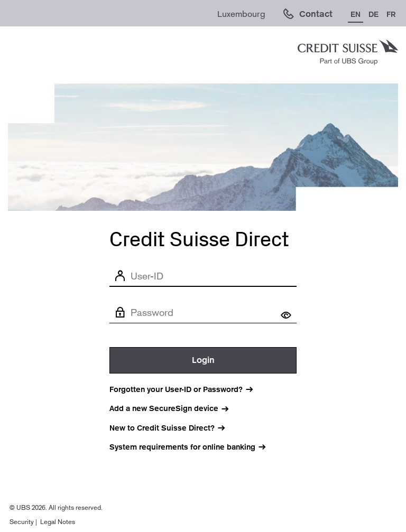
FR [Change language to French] (391, 14)
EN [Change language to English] (356, 14)
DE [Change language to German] (373, 14)
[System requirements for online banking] (194, 447)
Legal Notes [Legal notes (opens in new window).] (58, 522)
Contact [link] (316, 14)
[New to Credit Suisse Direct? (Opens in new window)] (173, 428)
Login (203, 360)
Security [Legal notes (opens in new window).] (22, 522)
